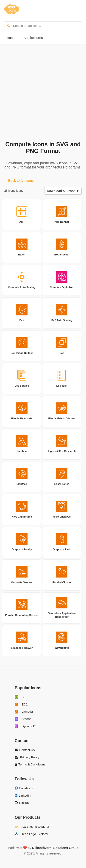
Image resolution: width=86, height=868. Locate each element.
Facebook (24, 788)
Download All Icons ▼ (63, 191)
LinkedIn (23, 796)
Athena (23, 719)
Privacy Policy (27, 757)
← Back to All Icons (19, 180)
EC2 (21, 705)
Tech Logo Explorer (32, 834)
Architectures (33, 38)
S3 (20, 697)
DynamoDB (26, 726)
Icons (10, 38)
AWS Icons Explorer (32, 827)
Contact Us (25, 750)
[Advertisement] (43, 91)
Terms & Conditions (30, 764)
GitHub (22, 803)
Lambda (24, 712)
